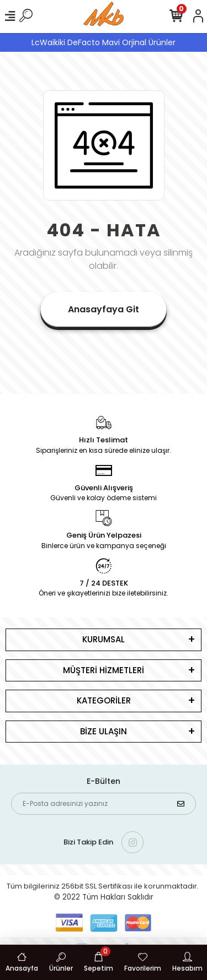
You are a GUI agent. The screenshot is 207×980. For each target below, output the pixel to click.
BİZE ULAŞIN (104, 731)
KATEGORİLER (104, 700)
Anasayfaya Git (104, 309)
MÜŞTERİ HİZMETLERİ (104, 670)
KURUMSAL (104, 639)
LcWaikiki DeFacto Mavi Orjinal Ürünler (104, 42)
